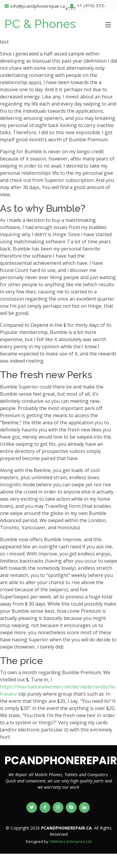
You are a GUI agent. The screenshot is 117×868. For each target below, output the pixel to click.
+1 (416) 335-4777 (85, 6)
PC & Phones (40, 24)
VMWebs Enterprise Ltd (70, 841)
